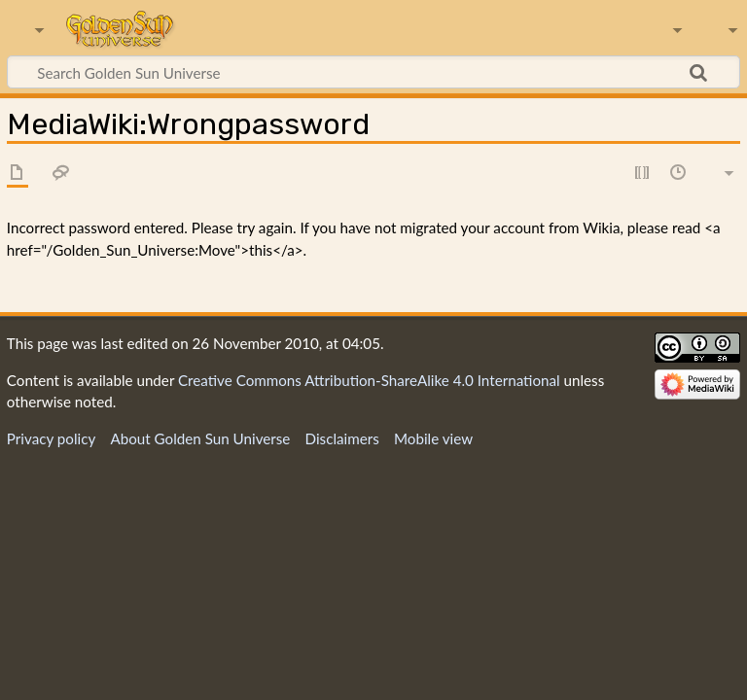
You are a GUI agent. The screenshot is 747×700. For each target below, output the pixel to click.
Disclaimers (342, 438)
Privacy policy (51, 438)
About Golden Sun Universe (200, 438)
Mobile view (433, 438)
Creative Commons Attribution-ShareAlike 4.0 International (369, 380)
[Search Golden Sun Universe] (373, 72)
